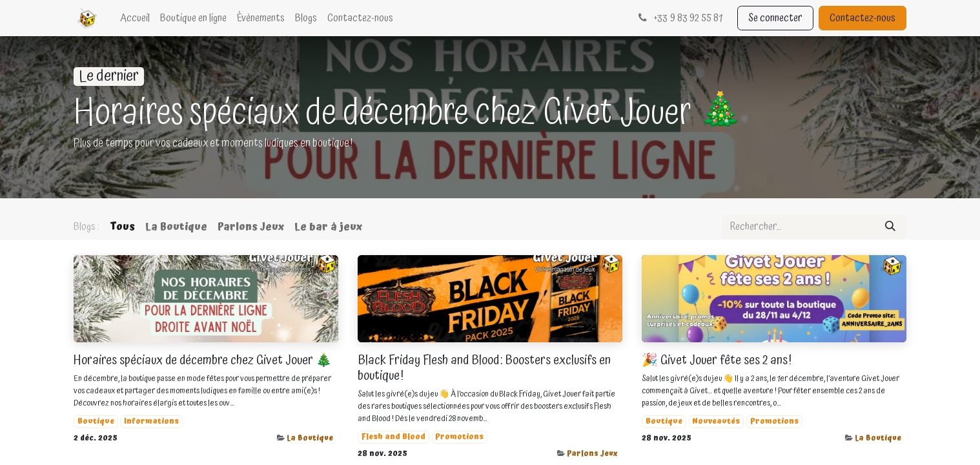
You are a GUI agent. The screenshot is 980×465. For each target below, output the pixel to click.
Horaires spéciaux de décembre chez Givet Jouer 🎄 (203, 360)
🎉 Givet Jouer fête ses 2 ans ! (717, 360)
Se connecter (775, 18)
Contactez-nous (863, 18)
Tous (122, 227)
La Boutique (310, 438)
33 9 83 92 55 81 (679, 18)
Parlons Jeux (592, 454)
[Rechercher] (890, 227)
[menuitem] (135, 18)
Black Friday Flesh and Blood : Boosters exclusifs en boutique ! (484, 368)
